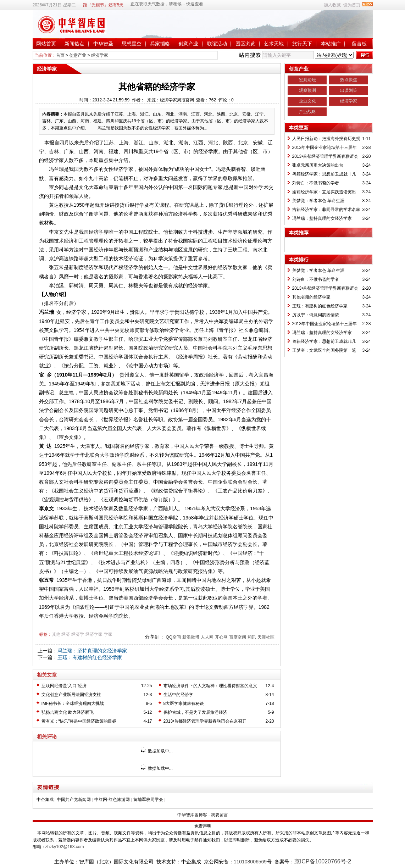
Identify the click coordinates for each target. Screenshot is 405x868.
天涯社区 (266, 637)
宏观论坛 (307, 80)
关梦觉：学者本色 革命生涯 (318, 201)
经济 (66, 634)
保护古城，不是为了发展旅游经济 (195, 712)
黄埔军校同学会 (148, 800)
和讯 (252, 637)
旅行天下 (302, 44)
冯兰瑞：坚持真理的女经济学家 (92, 651)
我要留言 (220, 815)
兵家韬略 (160, 44)
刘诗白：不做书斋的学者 (316, 183)
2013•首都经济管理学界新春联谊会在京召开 (205, 721)
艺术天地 (274, 44)
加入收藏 (332, 5)
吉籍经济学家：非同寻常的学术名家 (326, 210)
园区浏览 (245, 44)
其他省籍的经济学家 (311, 297)
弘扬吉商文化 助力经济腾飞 (68, 712)
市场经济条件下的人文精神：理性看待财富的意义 (210, 686)
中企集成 (45, 800)
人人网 (207, 637)
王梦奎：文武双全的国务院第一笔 (324, 350)
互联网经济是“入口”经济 (64, 686)
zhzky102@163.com (65, 847)
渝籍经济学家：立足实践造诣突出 (324, 192)
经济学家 (100, 55)
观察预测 (307, 90)
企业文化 (307, 101)
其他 (56, 634)
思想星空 (132, 44)
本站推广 (331, 44)
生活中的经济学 (178, 695)
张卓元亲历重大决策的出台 (318, 165)
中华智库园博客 (192, 815)
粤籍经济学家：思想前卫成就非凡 (324, 174)
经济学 (78, 634)
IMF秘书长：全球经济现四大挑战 (73, 703)
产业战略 (307, 112)
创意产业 (188, 44)
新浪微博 (191, 637)
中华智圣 (103, 44)
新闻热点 (74, 44)
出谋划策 (349, 90)
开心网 (221, 637)
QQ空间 (173, 637)
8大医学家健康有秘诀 (184, 703)
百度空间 (238, 637)
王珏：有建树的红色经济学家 (90, 657)
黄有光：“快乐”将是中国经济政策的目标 (79, 721)
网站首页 (46, 44)
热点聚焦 (349, 80)
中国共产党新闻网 (74, 800)
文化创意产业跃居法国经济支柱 (71, 695)
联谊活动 (217, 44)
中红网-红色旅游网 (112, 800)
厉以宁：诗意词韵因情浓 (316, 315)
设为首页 (352, 5)
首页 (60, 55)
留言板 (359, 44)
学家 (108, 634)
